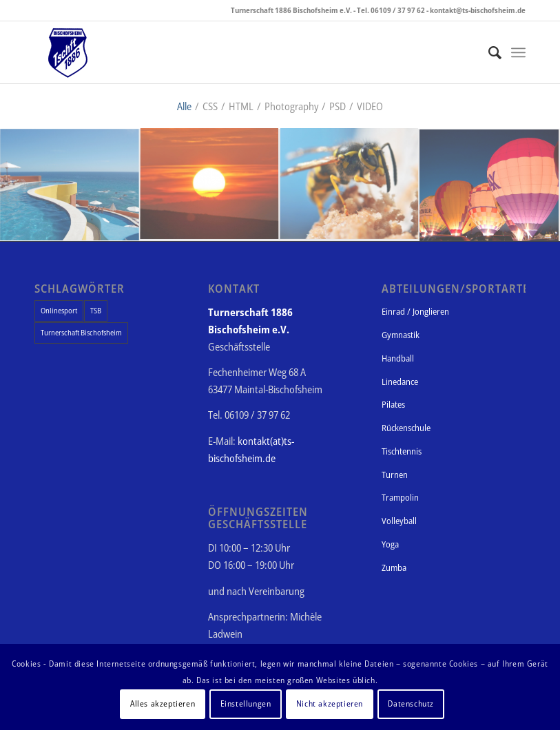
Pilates (393, 404)
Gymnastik (401, 335)
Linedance (400, 382)
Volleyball (399, 521)
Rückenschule (406, 428)
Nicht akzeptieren (330, 703)
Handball (398, 358)
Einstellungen (246, 703)
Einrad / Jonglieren (415, 311)
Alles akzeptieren (163, 703)
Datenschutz (411, 703)
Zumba (394, 567)
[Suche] (488, 52)
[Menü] (518, 52)
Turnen (395, 474)
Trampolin (400, 497)
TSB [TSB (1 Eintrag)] (96, 310)
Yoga (390, 544)
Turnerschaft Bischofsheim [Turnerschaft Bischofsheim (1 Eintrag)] (81, 332)
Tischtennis (402, 451)
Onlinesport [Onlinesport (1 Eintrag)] (59, 310)
